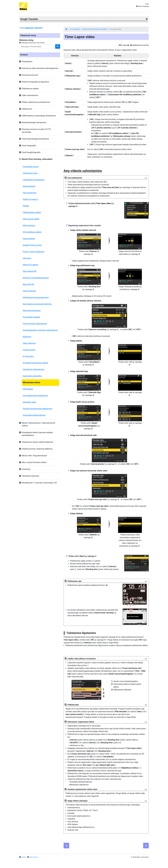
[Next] (146, 846)
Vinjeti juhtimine (29, 291)
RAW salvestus (29, 225)
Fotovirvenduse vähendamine (35, 324)
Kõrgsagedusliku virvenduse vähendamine (40, 330)
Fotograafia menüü (31, 167)
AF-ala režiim (28, 356)
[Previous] (66, 846)
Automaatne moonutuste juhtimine (37, 304)
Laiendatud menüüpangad (34, 180)
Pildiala (26, 206)
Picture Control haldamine (33, 252)
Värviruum (27, 258)
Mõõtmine (27, 337)
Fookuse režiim (29, 350)
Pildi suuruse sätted (31, 219)
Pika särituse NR (30, 271)
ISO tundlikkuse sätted (32, 232)
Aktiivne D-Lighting (31, 265)
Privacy (24, 857)
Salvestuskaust (29, 186)
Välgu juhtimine (29, 343)
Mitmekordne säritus (31, 382)
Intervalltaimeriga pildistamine (35, 396)
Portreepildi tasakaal (31, 317)
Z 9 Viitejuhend (75, 29)
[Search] (37, 46)
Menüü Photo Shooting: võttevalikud (95, 29)
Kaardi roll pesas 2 (30, 199)
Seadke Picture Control (32, 245)
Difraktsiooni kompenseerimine (36, 297)
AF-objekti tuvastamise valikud (35, 363)
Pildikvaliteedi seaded (32, 212)
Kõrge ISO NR (28, 284)
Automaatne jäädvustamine (34, 415)
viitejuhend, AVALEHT (32, 28)
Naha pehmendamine (32, 311)
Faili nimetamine (30, 193)
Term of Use (33, 857)
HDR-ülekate (28, 389)
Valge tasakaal (29, 239)
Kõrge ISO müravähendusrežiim (36, 278)
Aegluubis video (29, 402)
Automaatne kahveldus (32, 376)
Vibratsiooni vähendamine (34, 369)
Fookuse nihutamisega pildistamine (37, 409)
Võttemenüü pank (30, 173)
